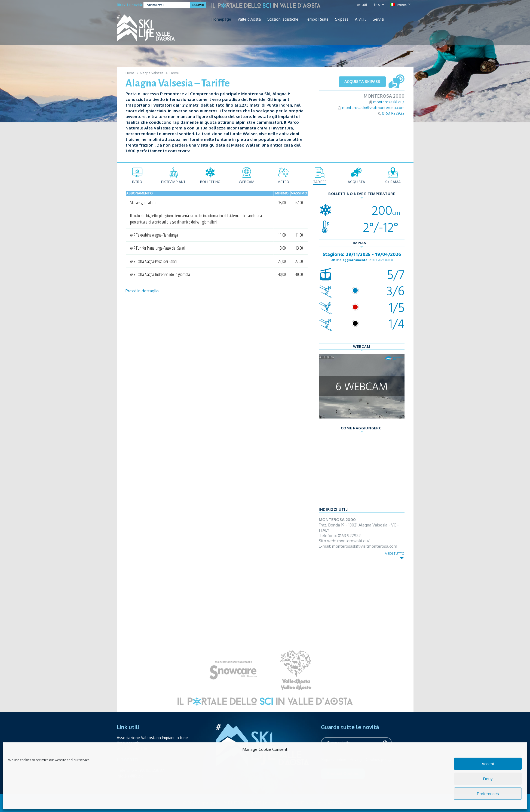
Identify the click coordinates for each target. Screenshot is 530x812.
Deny (488, 779)
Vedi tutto (395, 554)
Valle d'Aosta (249, 19)
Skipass (342, 19)
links (377, 5)
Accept (488, 764)
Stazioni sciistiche (283, 19)
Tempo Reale (317, 19)
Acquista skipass (362, 81)
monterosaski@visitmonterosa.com (373, 108)
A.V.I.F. (361, 19)
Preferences (488, 794)
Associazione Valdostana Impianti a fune (152, 738)
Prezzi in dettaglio (142, 291)
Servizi (378, 19)
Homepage (221, 19)
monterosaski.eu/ (389, 102)
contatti (362, 5)
